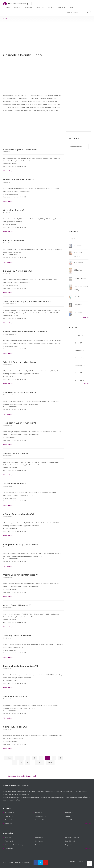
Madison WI (7, 638)
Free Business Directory (18, 4)
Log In (71, 8)
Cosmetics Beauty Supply (81, 288)
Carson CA (79, 335)
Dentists (77, 296)
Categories (28, 8)
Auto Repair (78, 263)
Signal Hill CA (80, 380)
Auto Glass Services (78, 254)
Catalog (51, 8)
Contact (62, 8)
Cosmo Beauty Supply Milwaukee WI (21, 575)
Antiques (72, 239)
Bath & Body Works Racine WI (17, 271)
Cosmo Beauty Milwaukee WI (17, 605)
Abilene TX (39, 812)
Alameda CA (39, 820)
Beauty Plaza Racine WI (14, 241)
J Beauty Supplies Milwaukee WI (18, 514)
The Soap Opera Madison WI (17, 636)
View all (86, 317)
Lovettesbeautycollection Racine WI (20, 149)
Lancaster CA (80, 365)
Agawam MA (9, 816)
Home (8, 8)
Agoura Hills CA (40, 816)
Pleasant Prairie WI (10, 304)
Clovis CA (78, 343)
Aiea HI (67, 816)
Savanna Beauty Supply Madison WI (20, 666)
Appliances (78, 245)
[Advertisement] (47, 36)
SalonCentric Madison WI (15, 696)
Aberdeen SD (10, 812)
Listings (17, 8)
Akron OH (8, 820)
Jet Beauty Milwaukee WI (15, 484)
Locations (40, 8)
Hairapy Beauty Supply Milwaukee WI (21, 544)
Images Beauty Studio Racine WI (19, 180)
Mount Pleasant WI (10, 334)
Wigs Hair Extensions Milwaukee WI (20, 362)
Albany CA (68, 820)
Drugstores (78, 305)
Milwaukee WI (8, 364)
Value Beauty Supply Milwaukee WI (20, 392)
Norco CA (78, 373)
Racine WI (7, 152)
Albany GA (9, 824)
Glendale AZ (79, 350)
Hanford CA (79, 358)
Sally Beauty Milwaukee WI (16, 453)
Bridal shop (78, 270)
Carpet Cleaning (80, 278)
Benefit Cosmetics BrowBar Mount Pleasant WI (26, 332)
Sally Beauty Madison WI (15, 727)
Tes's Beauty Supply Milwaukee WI (20, 423)
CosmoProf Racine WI (14, 210)
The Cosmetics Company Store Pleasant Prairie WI (28, 301)
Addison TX (69, 812)
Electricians (78, 312)
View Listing (7, 171)
